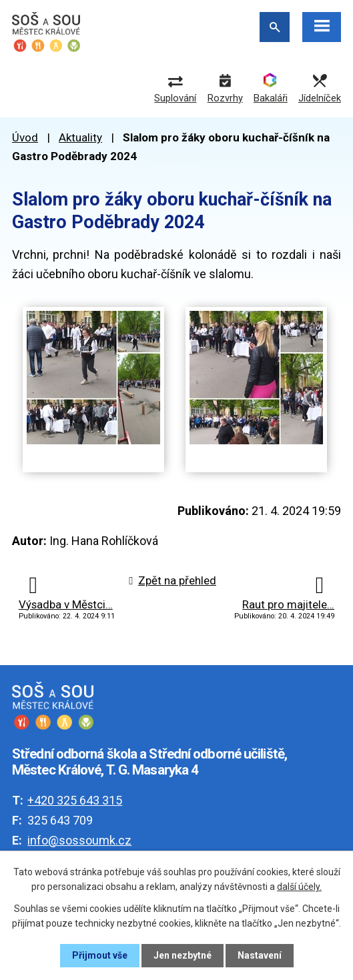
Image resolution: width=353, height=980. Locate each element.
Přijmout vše (100, 955)
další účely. (299, 887)
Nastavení (260, 955)
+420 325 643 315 (75, 800)
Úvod (25, 137)
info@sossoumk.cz (79, 840)
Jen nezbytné (183, 955)
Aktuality (80, 137)
